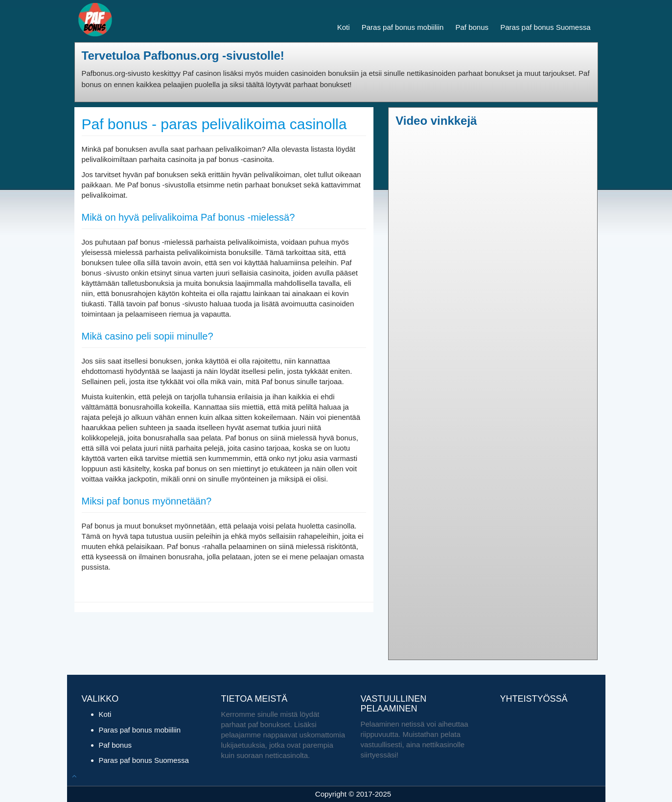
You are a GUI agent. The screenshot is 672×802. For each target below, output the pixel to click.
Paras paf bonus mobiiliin (403, 27)
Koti (344, 27)
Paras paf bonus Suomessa (545, 27)
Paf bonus (472, 27)
